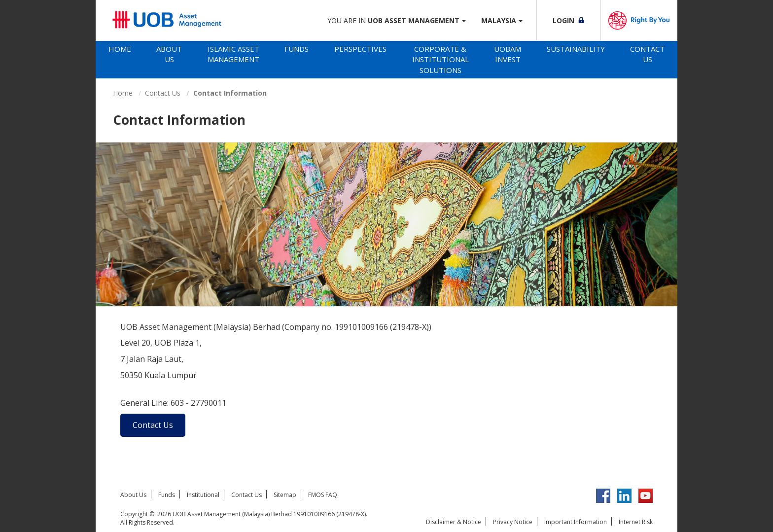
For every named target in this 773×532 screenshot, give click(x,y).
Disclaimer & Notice (454, 522)
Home (120, 49)
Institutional (203, 495)
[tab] (120, 60)
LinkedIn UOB (624, 496)
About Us (169, 54)
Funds (297, 49)
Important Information (576, 522)
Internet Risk (636, 522)
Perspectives (360, 49)
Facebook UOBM (603, 496)
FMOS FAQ (323, 495)
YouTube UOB (646, 496)
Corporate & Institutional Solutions (440, 59)
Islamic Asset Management (233, 54)
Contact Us (647, 54)
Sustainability (576, 49)
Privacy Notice (513, 522)
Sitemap (285, 495)
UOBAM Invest (508, 54)
